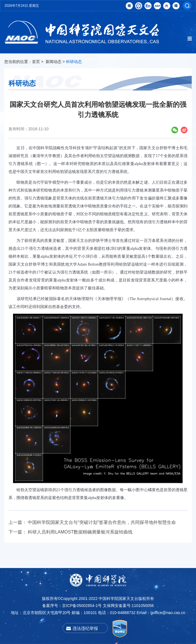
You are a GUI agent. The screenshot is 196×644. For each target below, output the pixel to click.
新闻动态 (54, 62)
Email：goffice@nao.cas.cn (161, 613)
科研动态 (74, 62)
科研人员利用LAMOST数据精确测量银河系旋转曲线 (80, 532)
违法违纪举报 (85, 628)
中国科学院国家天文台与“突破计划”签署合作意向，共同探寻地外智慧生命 (102, 522)
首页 (36, 62)
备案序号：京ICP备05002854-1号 (72, 606)
